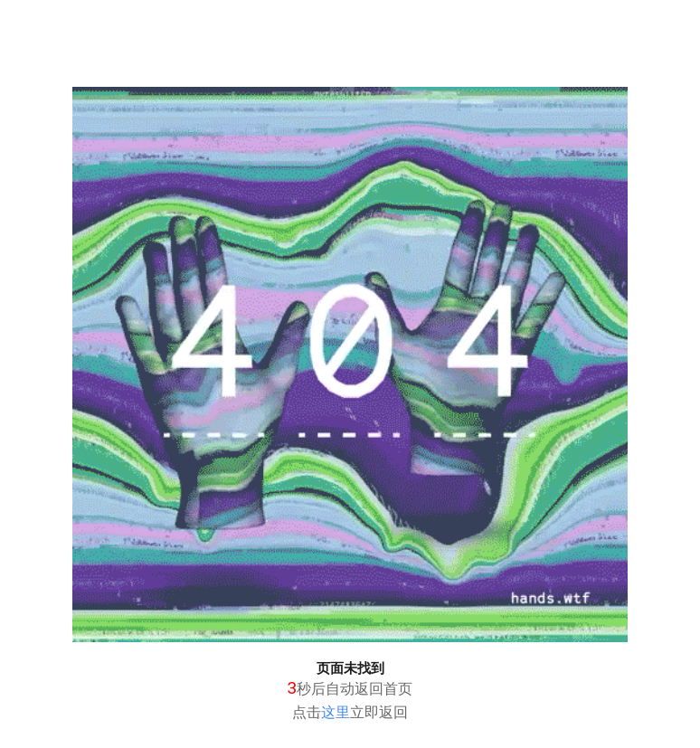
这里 (336, 712)
